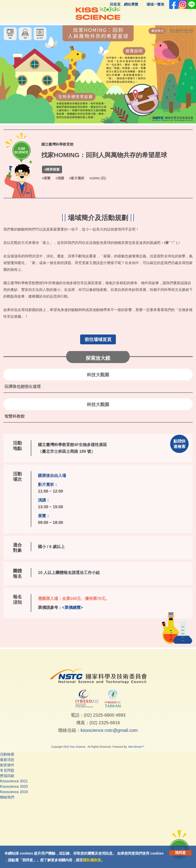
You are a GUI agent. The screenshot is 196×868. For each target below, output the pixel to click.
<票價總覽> (72, 608)
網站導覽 (131, 4)
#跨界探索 (52, 169)
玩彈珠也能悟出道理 (23, 387)
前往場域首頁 (98, 339)
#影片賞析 (77, 178)
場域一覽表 (155, 4)
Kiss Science (78, 747)
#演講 (60, 178)
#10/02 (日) (98, 178)
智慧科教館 (15, 416)
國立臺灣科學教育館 (57, 144)
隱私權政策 (92, 860)
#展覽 (46, 178)
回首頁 (115, 4)
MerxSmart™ (136, 747)
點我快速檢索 (179, 444)
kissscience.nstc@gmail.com (109, 730)
